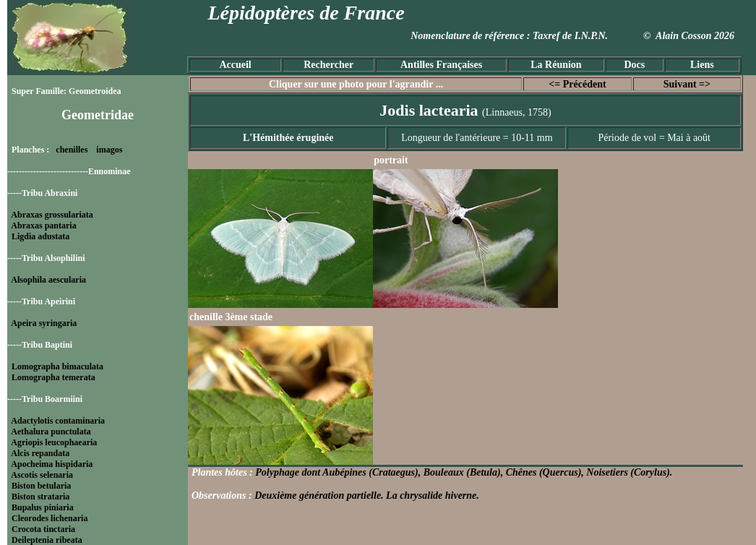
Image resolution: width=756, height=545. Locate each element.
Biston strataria (40, 497)
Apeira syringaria (44, 323)
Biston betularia (41, 486)
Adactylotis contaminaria (58, 421)
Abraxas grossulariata (52, 215)
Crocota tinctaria (43, 529)
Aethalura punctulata (51, 432)
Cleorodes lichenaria (50, 518)
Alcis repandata (40, 453)
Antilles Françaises (441, 65)
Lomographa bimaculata (57, 366)
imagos (109, 150)
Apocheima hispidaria (52, 464)
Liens (702, 65)
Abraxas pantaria (43, 226)
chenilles (72, 150)
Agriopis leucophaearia (54, 442)
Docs (634, 65)
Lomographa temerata (53, 377)
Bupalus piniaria (43, 507)
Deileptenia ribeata (47, 540)
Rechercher (328, 65)
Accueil (235, 65)
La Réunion (556, 65)
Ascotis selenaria (42, 475)
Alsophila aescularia (48, 280)
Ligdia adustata (40, 236)
